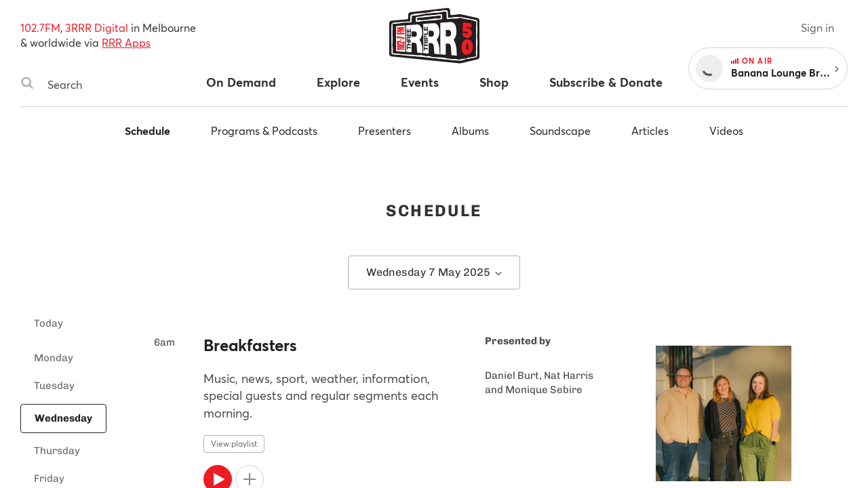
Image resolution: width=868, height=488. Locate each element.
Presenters (384, 130)
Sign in (817, 27)
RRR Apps (126, 42)
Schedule (147, 130)
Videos (726, 130)
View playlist (234, 444)
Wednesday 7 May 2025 (434, 272)
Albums (470, 130)
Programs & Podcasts (264, 130)
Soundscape (560, 130)
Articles (650, 130)
